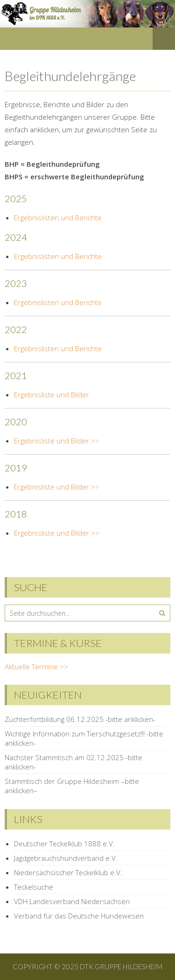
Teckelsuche (34, 887)
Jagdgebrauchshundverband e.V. (66, 858)
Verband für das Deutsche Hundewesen (79, 916)
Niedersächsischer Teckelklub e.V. (68, 872)
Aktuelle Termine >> (36, 667)
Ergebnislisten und (45, 302)
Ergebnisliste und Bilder (52, 395)
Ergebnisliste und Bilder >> (57, 441)
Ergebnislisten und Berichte (58, 218)
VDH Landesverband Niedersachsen (72, 901)
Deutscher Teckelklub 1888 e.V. (64, 844)
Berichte (88, 302)
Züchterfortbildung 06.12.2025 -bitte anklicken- (80, 719)
